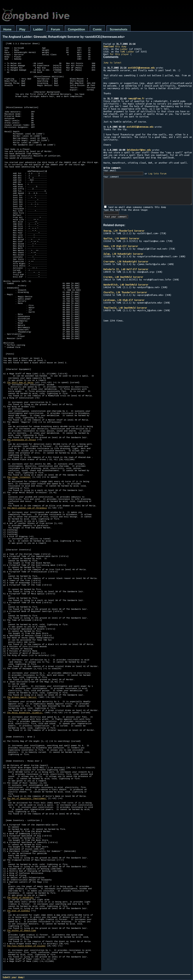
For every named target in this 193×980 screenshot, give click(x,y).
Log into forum (157, 173)
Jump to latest (112, 63)
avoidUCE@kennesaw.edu (141, 68)
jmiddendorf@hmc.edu (139, 150)
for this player (119, 54)
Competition (77, 29)
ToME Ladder (127, 52)
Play (22, 29)
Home (7, 29)
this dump (115, 46)
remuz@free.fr (136, 98)
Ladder (38, 29)
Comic (97, 29)
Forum (56, 29)
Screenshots (119, 29)
